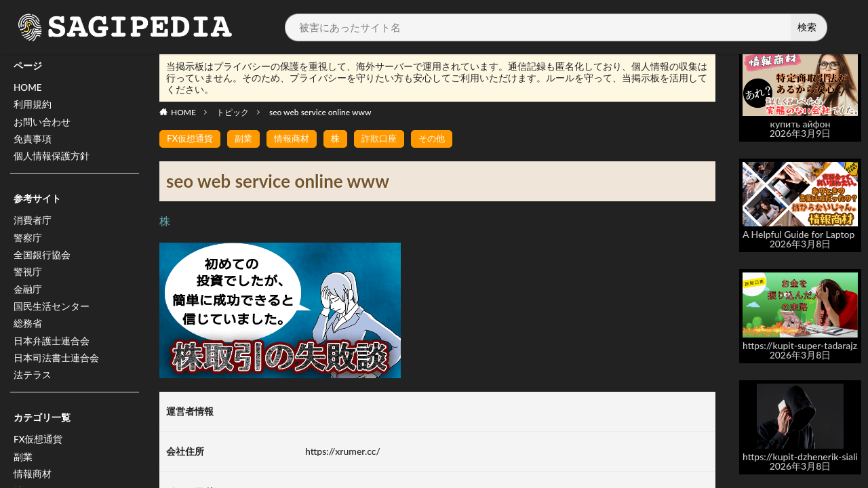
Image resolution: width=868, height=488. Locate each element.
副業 (23, 465)
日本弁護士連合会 (52, 347)
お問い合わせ (42, 123)
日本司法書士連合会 (56, 364)
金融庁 (28, 294)
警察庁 (28, 241)
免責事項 (33, 141)
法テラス (33, 382)
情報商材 (298, 139)
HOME (28, 88)
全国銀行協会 (42, 259)
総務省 (28, 329)
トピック (233, 112)
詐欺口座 (389, 139)
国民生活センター (52, 311)
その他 (443, 139)
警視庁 (28, 276)
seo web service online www (320, 112)
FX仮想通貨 (38, 447)
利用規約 (33, 105)
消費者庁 (33, 223)
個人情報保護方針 (52, 158)
